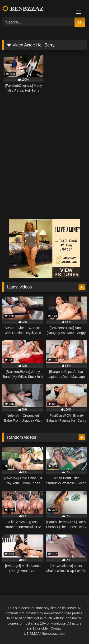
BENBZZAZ (23, 9)
